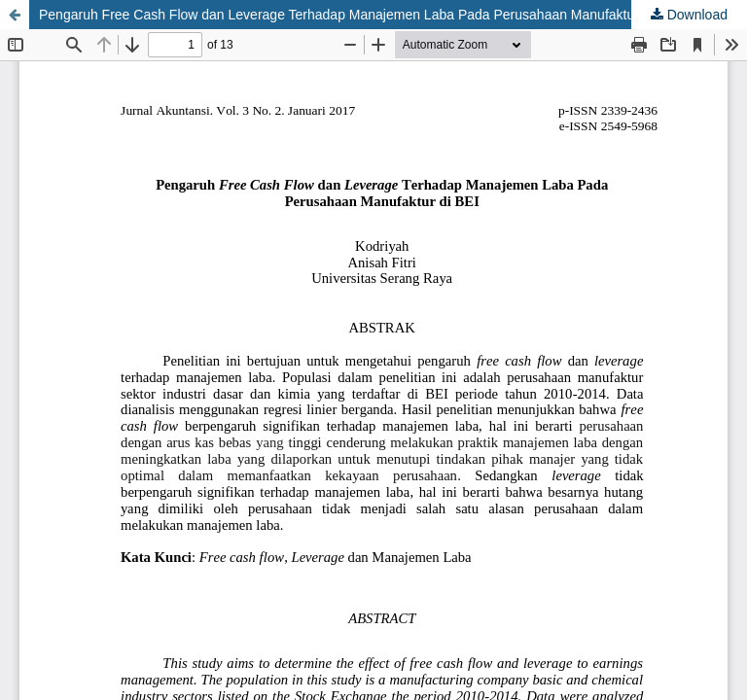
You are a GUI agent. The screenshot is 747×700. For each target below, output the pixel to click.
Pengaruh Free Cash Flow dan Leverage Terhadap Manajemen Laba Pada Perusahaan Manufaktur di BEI (359, 15)
